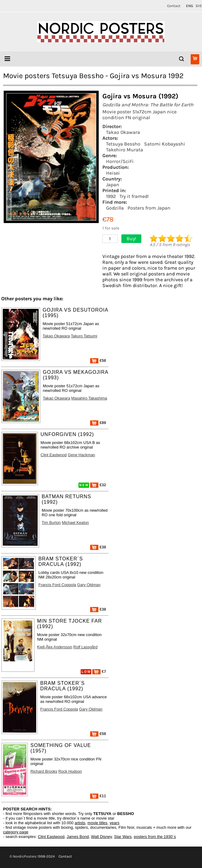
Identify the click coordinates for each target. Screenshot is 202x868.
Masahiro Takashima (89, 398)
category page (16, 832)
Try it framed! (134, 196)
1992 (111, 196)
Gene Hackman (81, 455)
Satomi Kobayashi (165, 144)
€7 (99, 671)
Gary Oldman (89, 585)
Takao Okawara (123, 132)
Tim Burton (51, 523)
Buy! (131, 239)
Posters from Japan (149, 208)
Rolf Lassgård (85, 647)
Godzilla (115, 208)
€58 (98, 360)
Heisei (113, 173)
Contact (174, 6)
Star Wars (123, 837)
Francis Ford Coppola (57, 585)
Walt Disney (101, 837)
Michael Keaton (75, 523)
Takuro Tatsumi (84, 336)
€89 (98, 423)
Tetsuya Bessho (123, 144)
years (115, 823)
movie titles (97, 823)
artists (80, 823)
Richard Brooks (44, 771)
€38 (98, 547)
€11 (98, 796)
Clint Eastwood (53, 455)
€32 (98, 485)
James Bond (78, 837)
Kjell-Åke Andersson (55, 647)
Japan (113, 185)
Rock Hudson (70, 771)
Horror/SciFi (120, 161)
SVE (199, 6)
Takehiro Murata (125, 150)
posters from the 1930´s (155, 837)
